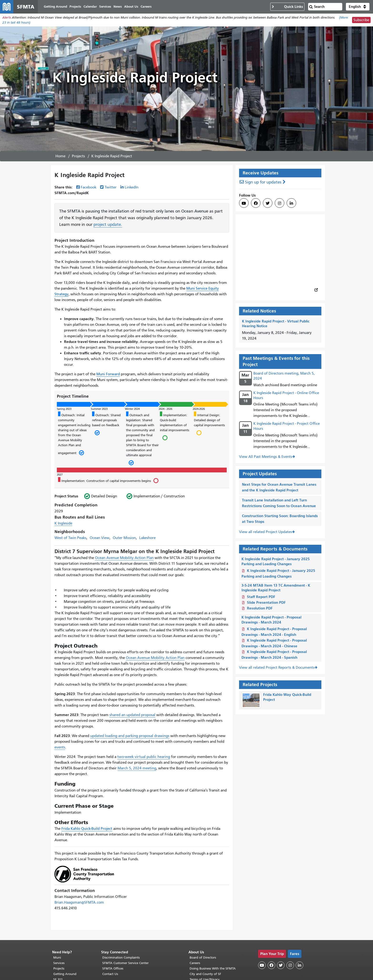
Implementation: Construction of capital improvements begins (108, 480)
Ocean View (100, 538)
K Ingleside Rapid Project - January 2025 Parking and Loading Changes (276, 561)
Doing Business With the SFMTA (213, 968)
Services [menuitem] (105, 7)
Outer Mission (124, 538)
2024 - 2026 (165, 409)
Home (60, 156)
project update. (108, 224)
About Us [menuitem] (131, 7)
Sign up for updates (263, 182)
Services (59, 963)
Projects (78, 156)
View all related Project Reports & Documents (277, 668)
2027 (60, 475)
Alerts (7, 17)
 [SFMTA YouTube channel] (244, 203)
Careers (195, 963)
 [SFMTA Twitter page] (268, 203)
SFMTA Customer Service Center (125, 963)
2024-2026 (199, 409)
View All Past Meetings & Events (266, 457)
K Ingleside (63, 523)
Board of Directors (203, 958)
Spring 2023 (64, 409)
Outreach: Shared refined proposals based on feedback (106, 424)
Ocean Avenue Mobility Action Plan (124, 558)
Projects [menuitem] (75, 7)
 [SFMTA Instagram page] (280, 203)
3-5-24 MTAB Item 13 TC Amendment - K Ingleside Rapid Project (276, 588)
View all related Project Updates (265, 532)
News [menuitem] (118, 7)
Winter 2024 (132, 409)
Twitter (111, 187)
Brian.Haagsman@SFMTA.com (79, 902)
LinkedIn (132, 187)
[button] (358, 7)
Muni (57, 958)
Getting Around (65, 974)
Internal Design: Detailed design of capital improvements (209, 424)
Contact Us (110, 974)
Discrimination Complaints (121, 958)
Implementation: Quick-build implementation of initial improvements (174, 426)
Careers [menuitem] (146, 7)
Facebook (88, 187)
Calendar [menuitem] (90, 7)
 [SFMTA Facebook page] (256, 203)
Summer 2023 (99, 409)
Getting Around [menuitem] (55, 7)
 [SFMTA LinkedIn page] (291, 203)
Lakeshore (147, 538)
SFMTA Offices (113, 968)
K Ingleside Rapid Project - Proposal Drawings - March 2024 (271, 620)
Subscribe (361, 20)
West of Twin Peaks (70, 538)
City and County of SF (205, 974)
